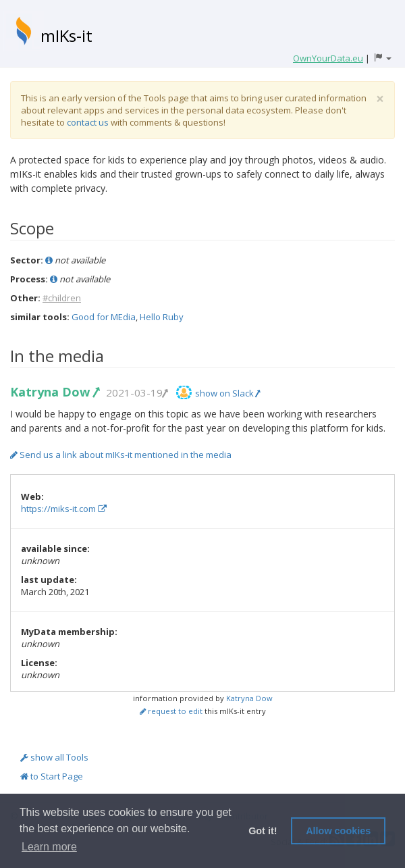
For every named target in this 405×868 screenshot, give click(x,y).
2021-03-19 (136, 392)
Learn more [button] (49, 847)
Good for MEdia (104, 317)
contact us (88, 122)
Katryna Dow (54, 392)
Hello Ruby (162, 317)
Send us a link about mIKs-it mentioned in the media (121, 455)
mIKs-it (66, 35)
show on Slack (227, 393)
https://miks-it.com (64, 509)
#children (62, 298)
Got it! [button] (263, 831)
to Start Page (52, 776)
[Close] (380, 99)
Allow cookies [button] (338, 831)
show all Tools (54, 757)
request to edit (171, 711)
